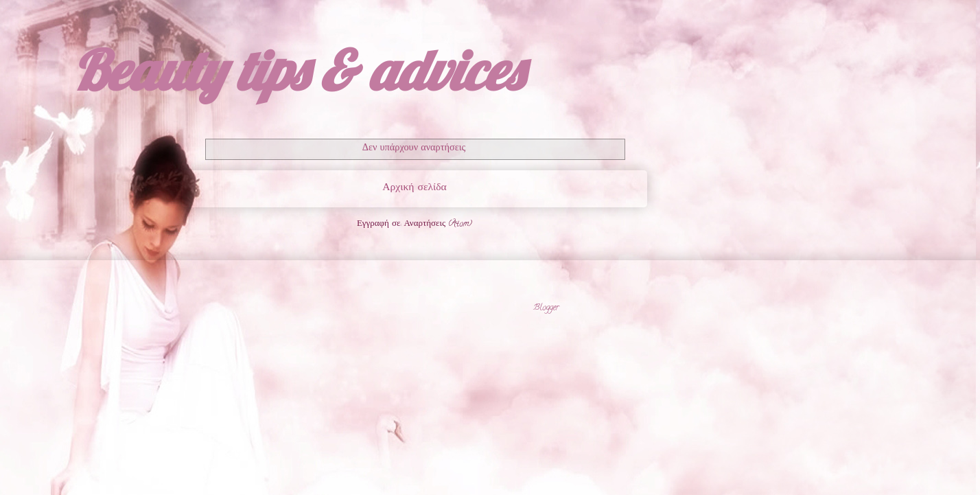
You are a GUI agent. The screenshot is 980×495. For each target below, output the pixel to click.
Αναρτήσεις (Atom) (438, 224)
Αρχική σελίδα (414, 188)
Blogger (546, 308)
